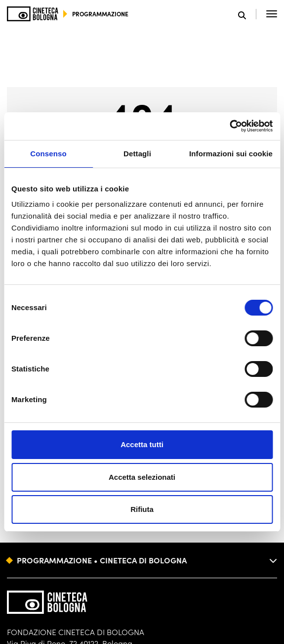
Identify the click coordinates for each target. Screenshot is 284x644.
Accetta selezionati (142, 477)
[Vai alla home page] (33, 14)
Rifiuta (142, 509)
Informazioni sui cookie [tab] (231, 154)
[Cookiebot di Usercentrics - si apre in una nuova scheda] (229, 126)
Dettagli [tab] (137, 154)
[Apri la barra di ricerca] (247, 14)
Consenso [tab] (48, 154)
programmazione (100, 14)
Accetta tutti (142, 444)
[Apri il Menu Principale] (272, 14)
